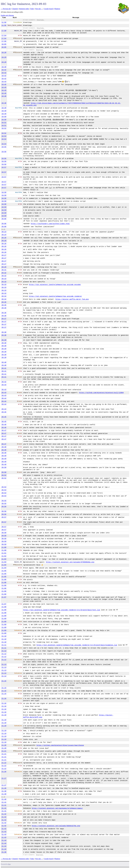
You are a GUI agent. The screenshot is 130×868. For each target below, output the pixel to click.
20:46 (4, 425)
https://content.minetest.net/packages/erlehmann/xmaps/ (57, 808)
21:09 (4, 616)
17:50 (4, 31)
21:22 (4, 763)
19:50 (4, 117)
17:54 (4, 36)
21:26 (4, 772)
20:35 (4, 302)
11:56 (4, 22)
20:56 (4, 507)
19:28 (4, 53)
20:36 (4, 308)
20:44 (4, 398)
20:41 (4, 368)
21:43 (4, 835)
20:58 (4, 533)
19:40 (4, 67)
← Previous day (6, 9)
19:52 (4, 128)
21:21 (4, 751)
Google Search (49, 9)
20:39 (4, 349)
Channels (15, 9)
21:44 (4, 840)
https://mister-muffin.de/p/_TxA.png (72, 299)
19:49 (4, 108)
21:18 (4, 715)
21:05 (4, 571)
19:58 (4, 192)
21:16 (4, 699)
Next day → (39, 9)
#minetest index (24, 9)
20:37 (4, 319)
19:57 (4, 167)
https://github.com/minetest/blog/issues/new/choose (60, 745)
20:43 (4, 385)
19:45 (4, 85)
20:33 (4, 279)
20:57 (4, 517)
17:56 (4, 41)
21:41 (4, 802)
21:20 (4, 745)
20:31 (4, 270)
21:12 (4, 651)
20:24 (4, 235)
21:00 (4, 547)
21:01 (4, 553)
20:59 (4, 542)
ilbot (9, 864)
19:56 (4, 152)
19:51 (4, 123)
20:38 (4, 332)
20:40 (4, 362)
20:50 (4, 468)
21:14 (4, 676)
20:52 (4, 475)
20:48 (4, 447)
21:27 (4, 778)
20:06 (4, 219)
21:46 (4, 852)
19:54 (4, 144)
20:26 (4, 238)
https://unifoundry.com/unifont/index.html (50, 224)
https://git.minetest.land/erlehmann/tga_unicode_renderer (55, 296)
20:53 (4, 487)
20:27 (4, 255)
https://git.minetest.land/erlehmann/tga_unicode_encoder (55, 285)
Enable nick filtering (7, 15)
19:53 (4, 136)
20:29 (4, 267)
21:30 (4, 791)
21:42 (4, 814)
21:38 (3, 797)
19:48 (4, 96)
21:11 (4, 645)
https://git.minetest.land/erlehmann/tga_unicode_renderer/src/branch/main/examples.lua (77, 645)
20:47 (4, 431)
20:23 (4, 232)
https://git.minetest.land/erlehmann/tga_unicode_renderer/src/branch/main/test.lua (62, 610)
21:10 (4, 636)
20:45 (4, 412)
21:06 (4, 580)
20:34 (4, 296)
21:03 (4, 559)
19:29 (4, 57)
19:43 (4, 82)
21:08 (4, 607)
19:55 (4, 147)
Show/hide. (41, 20)
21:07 (4, 597)
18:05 (4, 44)
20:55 (4, 501)
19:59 (4, 207)
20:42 (4, 382)
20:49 (4, 456)
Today (32, 9)
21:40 (4, 799)
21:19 (4, 731)
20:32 (4, 273)
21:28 (4, 788)
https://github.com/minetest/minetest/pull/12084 (101, 393)
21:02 (4, 556)
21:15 (4, 681)
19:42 (4, 70)
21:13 (4, 665)
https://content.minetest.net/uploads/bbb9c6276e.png (56, 826)
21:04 (4, 565)
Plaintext (57, 9)
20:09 (3, 229)
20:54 (4, 496)
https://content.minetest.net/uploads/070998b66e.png (70, 562)
